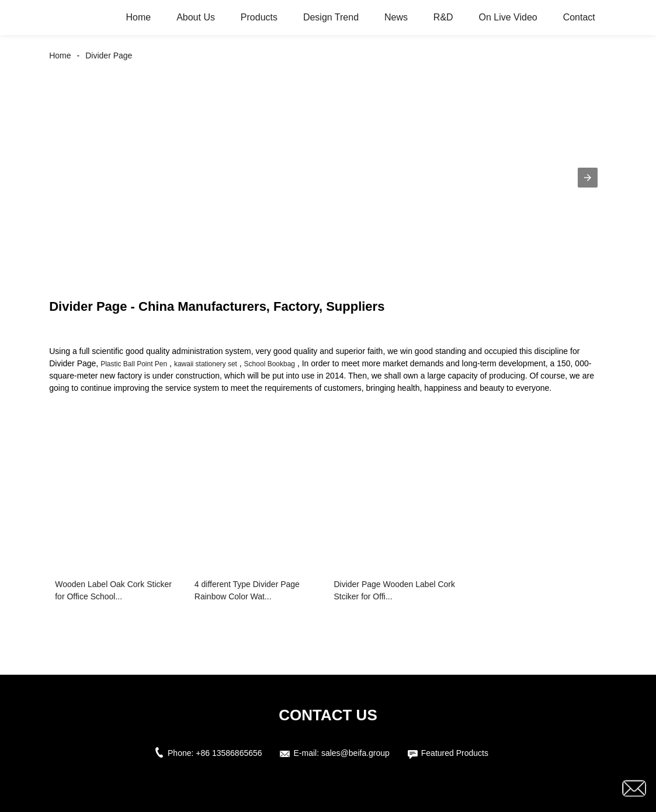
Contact (579, 17)
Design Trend (331, 17)
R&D (443, 17)
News (396, 17)
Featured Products (455, 753)
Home (139, 17)
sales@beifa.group (355, 753)
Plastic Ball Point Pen (134, 364)
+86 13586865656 (229, 753)
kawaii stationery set (206, 364)
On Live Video (508, 17)
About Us (196, 17)
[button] (588, 178)
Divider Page (109, 55)
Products (259, 17)
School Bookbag (270, 364)
